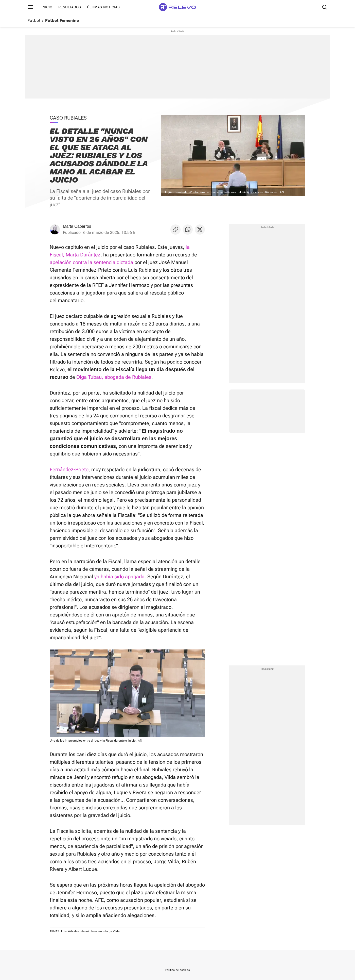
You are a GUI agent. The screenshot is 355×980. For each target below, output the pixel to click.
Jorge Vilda (112, 931)
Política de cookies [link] (177, 970)
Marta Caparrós (77, 226)
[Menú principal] (30, 7)
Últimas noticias (103, 7)
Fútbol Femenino (62, 21)
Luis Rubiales (70, 931)
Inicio (47, 7)
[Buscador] (325, 7)
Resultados (70, 7)
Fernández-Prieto (69, 469)
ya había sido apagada (119, 577)
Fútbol (34, 21)
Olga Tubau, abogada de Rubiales (114, 377)
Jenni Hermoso (92, 931)
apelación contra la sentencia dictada (91, 262)
